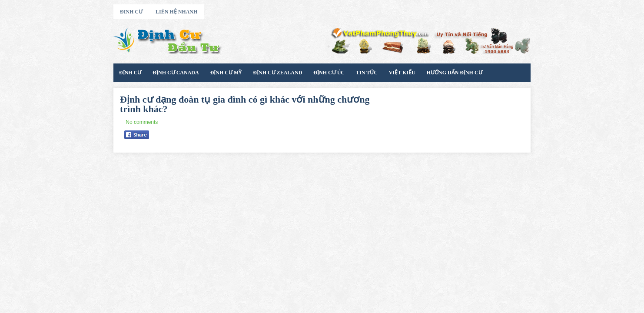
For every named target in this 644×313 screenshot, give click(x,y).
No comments (142, 122)
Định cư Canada (176, 73)
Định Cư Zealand (277, 73)
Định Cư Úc (329, 73)
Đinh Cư (131, 12)
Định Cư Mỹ (226, 73)
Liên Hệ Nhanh (176, 12)
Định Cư (130, 73)
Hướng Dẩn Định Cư (455, 73)
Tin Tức (367, 73)
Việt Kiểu (402, 73)
